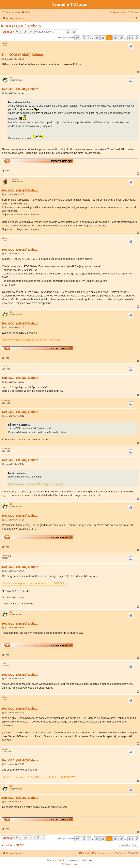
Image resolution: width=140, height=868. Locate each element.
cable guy (7, 555)
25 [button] (97, 38)
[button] (77, 38)
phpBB (58, 860)
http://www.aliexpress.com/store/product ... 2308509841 (34, 583)
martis (15, 179)
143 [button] (131, 38)
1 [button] (89, 38)
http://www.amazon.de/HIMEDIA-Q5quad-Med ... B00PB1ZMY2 (39, 777)
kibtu (4, 43)
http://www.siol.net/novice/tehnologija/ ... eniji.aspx (31, 340)
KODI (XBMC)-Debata (21, 26)
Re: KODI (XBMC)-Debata (23, 55)
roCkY (5, 366)
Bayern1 (6, 400)
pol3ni (5, 749)
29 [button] (121, 38)
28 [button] (115, 38)
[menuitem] (26, 12)
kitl (12, 78)
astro (4, 663)
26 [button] (103, 38)
